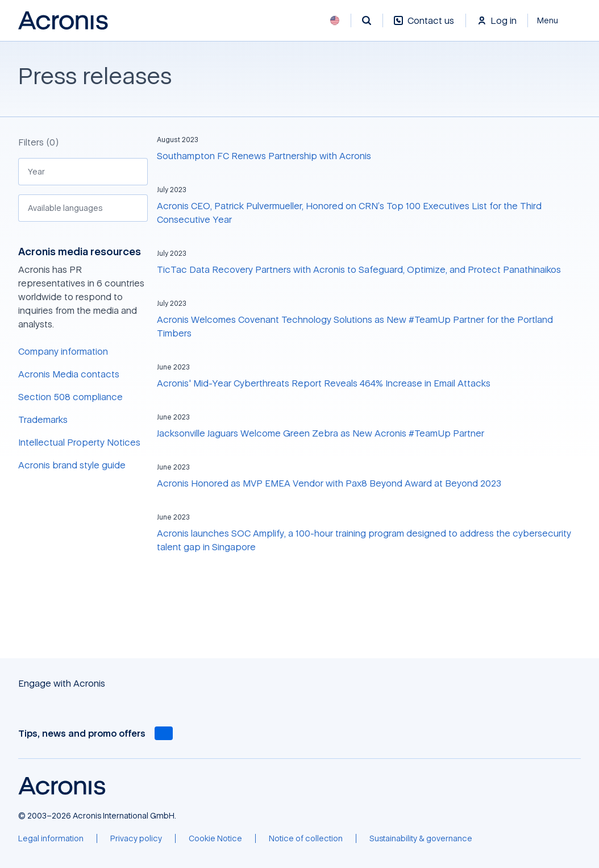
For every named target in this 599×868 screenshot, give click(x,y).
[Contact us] (424, 26)
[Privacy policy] (136, 838)
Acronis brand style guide (72, 465)
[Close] (554, 20)
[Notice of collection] (306, 838)
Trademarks (43, 420)
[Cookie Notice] (215, 838)
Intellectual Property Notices (79, 442)
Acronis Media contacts (69, 374)
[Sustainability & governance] (421, 838)
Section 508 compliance (70, 397)
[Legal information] (51, 838)
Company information (63, 351)
